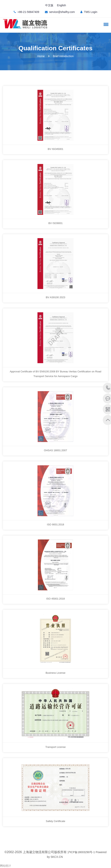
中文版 (49, 5)
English (61, 5)
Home (41, 56)
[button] (105, 24)
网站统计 (5, 866)
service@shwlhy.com (62, 12)
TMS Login (91, 12)
